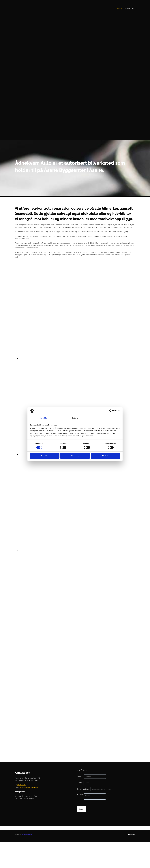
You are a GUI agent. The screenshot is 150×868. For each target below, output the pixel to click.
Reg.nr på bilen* (83, 789)
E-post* (80, 783)
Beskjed (80, 795)
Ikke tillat (45, 456)
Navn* (79, 770)
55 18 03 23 (21, 785)
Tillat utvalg (75, 456)
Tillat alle (105, 456)
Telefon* (80, 776)
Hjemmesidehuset (27, 834)
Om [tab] (107, 418)
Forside (119, 8)
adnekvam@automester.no (29, 787)
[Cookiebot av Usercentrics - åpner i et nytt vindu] (111, 411)
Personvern (132, 834)
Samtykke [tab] (43, 418)
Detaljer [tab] (75, 418)
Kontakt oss (129, 8)
